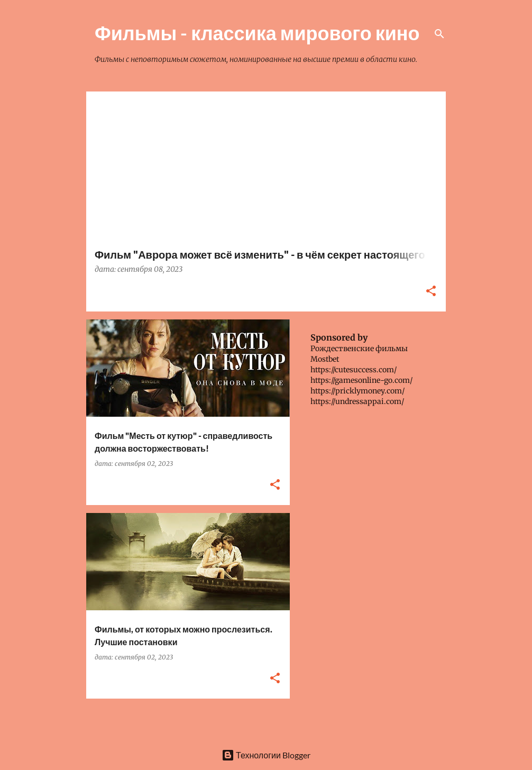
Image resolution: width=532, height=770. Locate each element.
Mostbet (325, 359)
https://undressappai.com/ (357, 401)
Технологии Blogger (266, 755)
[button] (431, 292)
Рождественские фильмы (359, 349)
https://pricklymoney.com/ (357, 391)
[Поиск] (439, 34)
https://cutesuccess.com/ (354, 370)
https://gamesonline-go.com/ (361, 380)
